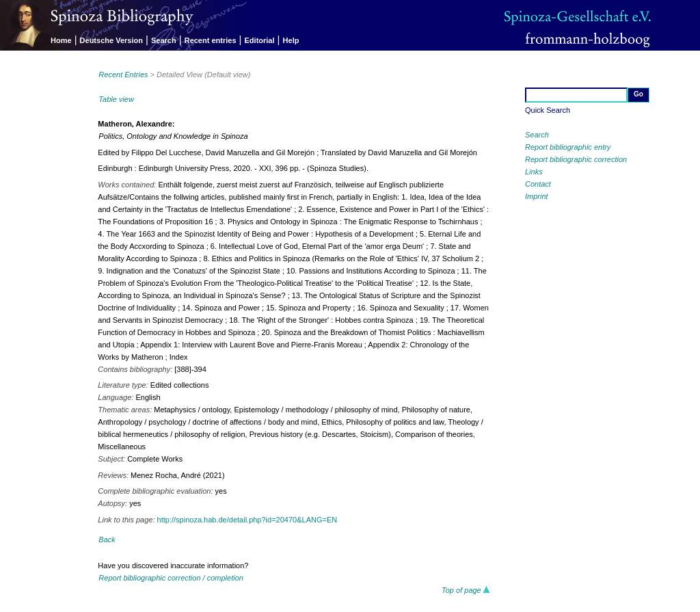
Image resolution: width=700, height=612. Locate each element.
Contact (538, 184)
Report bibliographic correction (576, 159)
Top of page (466, 590)
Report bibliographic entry (568, 147)
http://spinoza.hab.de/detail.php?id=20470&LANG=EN (247, 520)
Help (291, 40)
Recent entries (211, 40)
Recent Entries (123, 75)
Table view (116, 99)
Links (534, 172)
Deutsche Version (111, 40)
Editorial (260, 40)
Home (61, 40)
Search (164, 40)
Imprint (537, 196)
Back (107, 540)
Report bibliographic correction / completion (171, 578)
